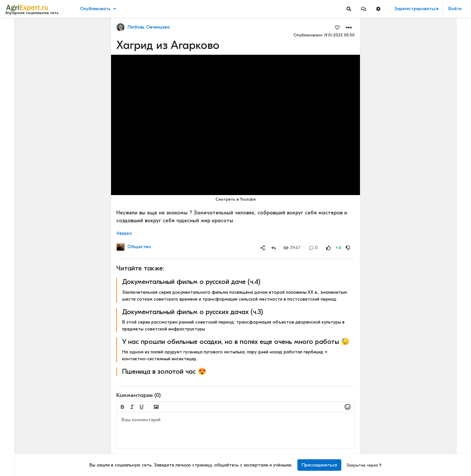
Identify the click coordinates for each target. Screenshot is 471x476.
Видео (15, 48)
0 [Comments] (313, 248)
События (18, 59)
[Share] (263, 248)
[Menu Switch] (39, 470)
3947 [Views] (292, 248)
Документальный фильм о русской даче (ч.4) (191, 282)
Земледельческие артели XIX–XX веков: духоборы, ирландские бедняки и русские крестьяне (432, 429)
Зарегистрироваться (416, 9)
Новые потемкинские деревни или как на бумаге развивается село (432, 152)
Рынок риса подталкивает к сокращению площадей (432, 217)
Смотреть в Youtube (235, 199)
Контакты (17, 449)
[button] (364, 9)
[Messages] (364, 9)
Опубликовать (95, 9)
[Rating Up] (329, 248)
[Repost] (273, 248)
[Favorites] (337, 27)
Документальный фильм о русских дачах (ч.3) (193, 312)
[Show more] (44, 151)
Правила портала (26, 435)
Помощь (16, 456)
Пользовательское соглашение (38, 428)
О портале (19, 442)
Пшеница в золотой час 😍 (164, 371)
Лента (15, 28)
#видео (124, 233)
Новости (18, 38)
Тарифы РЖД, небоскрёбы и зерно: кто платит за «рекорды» (432, 70)
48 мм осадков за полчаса (426, 100)
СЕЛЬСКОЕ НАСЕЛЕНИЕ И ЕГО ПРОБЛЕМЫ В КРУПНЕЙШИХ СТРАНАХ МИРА (432, 378)
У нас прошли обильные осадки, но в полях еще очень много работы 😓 (236, 342)
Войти (455, 9)
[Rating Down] (348, 248)
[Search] (349, 9)
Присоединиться (319, 465)
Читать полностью (416, 63)
